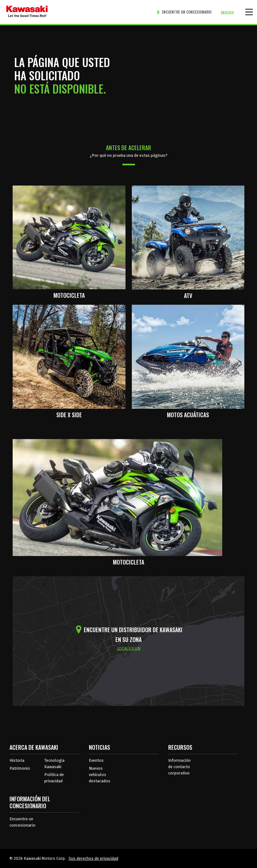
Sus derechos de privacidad (93, 858)
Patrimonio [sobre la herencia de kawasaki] (20, 768)
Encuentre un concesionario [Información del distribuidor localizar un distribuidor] (22, 822)
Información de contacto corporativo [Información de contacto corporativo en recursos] (179, 767)
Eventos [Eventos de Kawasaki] (96, 760)
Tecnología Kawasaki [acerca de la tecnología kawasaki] (54, 764)
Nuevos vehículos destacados (100, 775)
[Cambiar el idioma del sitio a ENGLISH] (229, 13)
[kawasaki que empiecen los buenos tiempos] (27, 12)
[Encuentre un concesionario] (185, 12)
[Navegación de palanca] (249, 12)
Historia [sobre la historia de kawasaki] (17, 760)
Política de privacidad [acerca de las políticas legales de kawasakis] (54, 778)
